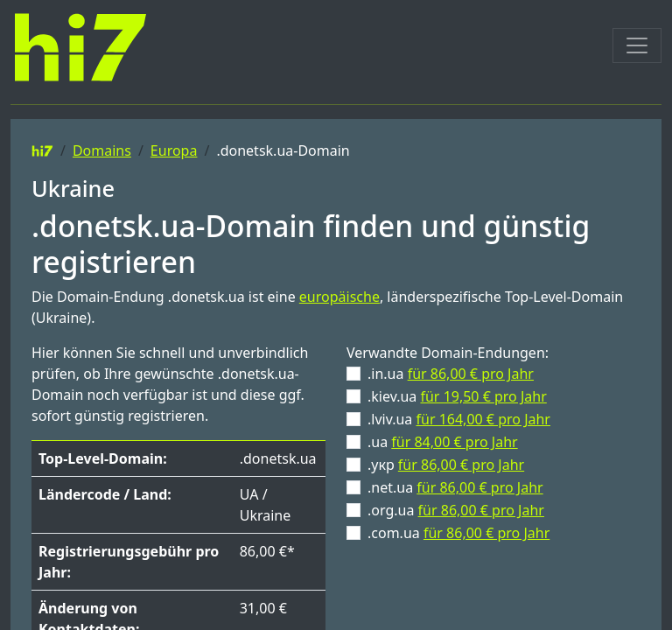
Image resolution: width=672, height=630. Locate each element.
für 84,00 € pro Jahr (454, 442)
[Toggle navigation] (637, 45)
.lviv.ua (459, 419)
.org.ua (456, 510)
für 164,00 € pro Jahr (483, 419)
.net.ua (455, 487)
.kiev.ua (457, 396)
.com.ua (458, 533)
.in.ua (451, 374)
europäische (339, 297)
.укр (446, 465)
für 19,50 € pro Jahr (483, 396)
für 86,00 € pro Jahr (471, 374)
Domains (102, 150)
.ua (443, 442)
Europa (174, 150)
